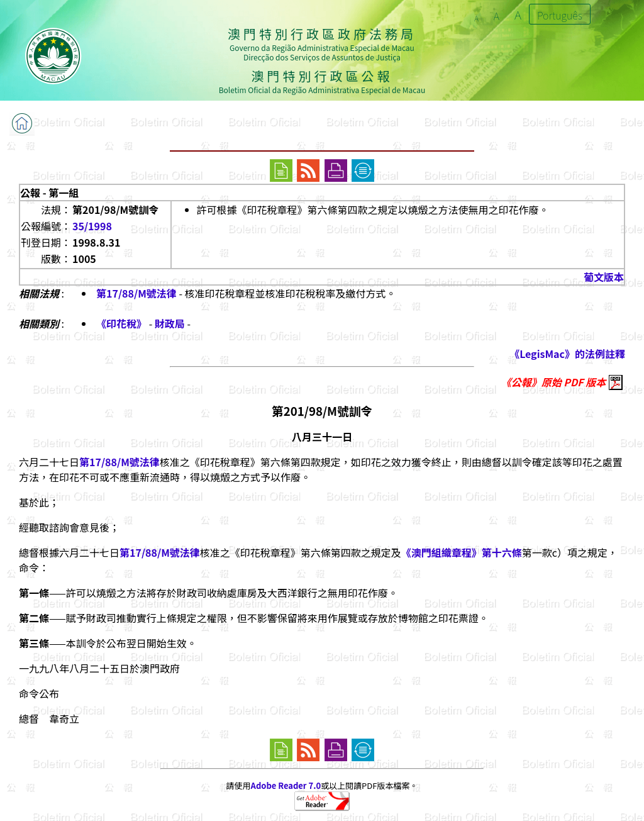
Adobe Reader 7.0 (286, 785)
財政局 (170, 323)
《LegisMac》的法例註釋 (567, 354)
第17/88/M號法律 (136, 293)
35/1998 (92, 226)
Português (560, 15)
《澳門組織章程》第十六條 (462, 552)
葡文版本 (604, 277)
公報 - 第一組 (49, 193)
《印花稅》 (123, 323)
